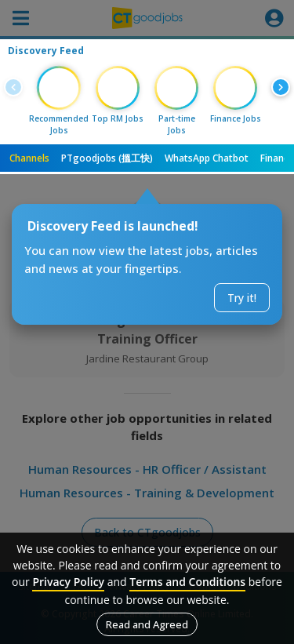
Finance (277, 158)
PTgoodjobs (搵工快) (107, 158)
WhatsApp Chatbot (207, 158)
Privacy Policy (68, 582)
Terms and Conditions (187, 582)
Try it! (242, 298)
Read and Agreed (147, 624)
